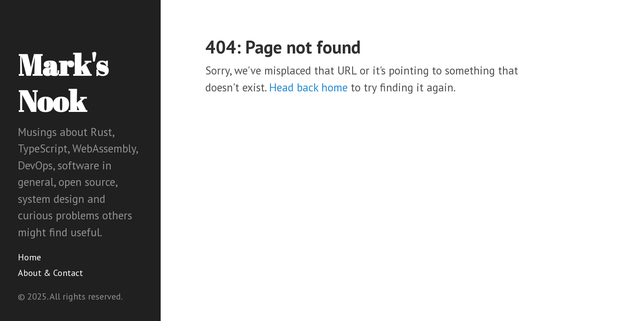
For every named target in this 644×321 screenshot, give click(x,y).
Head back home (308, 87)
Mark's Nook (63, 83)
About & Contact (50, 273)
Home (29, 257)
